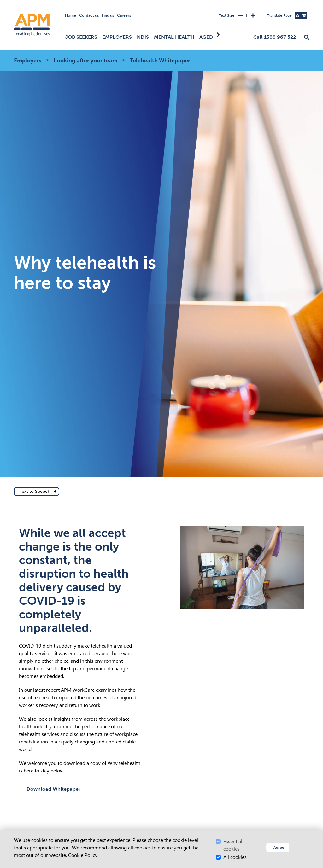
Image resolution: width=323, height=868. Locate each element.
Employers (117, 37)
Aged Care (213, 37)
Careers (124, 15)
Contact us (89, 15)
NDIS (143, 37)
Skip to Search (13, 3)
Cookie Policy (83, 855)
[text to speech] (37, 492)
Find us (108, 15)
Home (70, 15)
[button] (307, 38)
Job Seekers (81, 37)
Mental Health (174, 37)
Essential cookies (233, 845)
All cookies (235, 857)
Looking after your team (85, 61)
